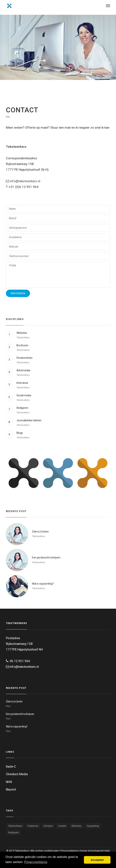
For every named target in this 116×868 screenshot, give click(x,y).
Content (62, 826)
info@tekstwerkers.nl (23, 181)
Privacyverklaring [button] (36, 862)
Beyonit (11, 789)
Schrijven (48, 826)
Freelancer (33, 826)
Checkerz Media (17, 774)
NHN (9, 782)
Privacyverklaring (69, 851)
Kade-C (11, 766)
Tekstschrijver (15, 826)
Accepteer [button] (97, 860)
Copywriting (93, 826)
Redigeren (13, 832)
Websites (76, 826)
